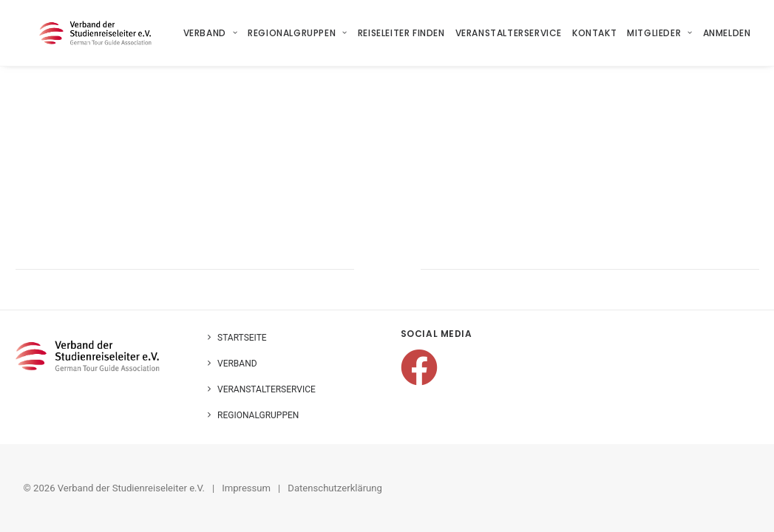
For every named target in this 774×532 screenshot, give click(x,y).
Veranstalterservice (509, 33)
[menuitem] (213, 33)
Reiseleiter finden (401, 33)
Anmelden (727, 33)
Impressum (246, 488)
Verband (211, 33)
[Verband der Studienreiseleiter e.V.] (80, 33)
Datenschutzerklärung (335, 488)
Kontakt (594, 33)
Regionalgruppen (297, 33)
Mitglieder (659, 33)
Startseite (242, 338)
